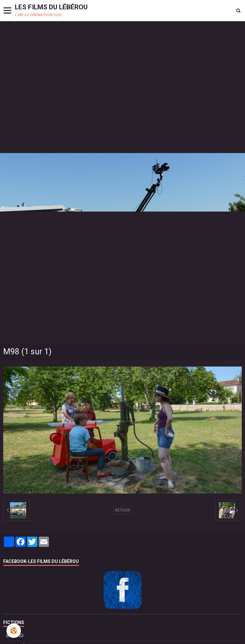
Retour (122, 510)
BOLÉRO (15, 636)
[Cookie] (14, 631)
